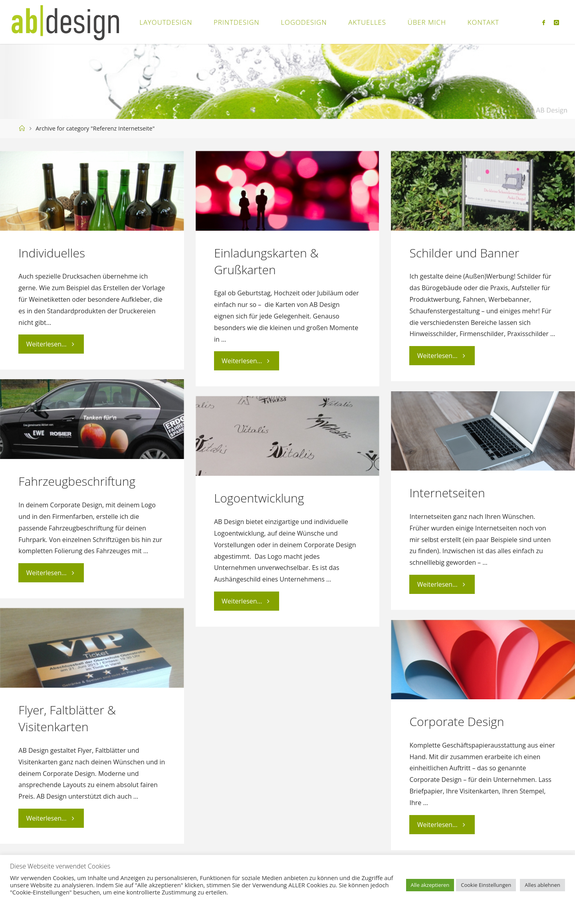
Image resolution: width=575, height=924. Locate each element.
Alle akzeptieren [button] (430, 885)
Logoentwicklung (259, 498)
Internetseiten (447, 493)
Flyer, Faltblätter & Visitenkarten (67, 718)
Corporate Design (457, 721)
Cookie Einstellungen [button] (486, 885)
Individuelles (52, 253)
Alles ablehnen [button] (542, 885)
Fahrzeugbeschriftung (77, 481)
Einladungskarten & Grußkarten (266, 261)
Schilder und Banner (464, 253)
